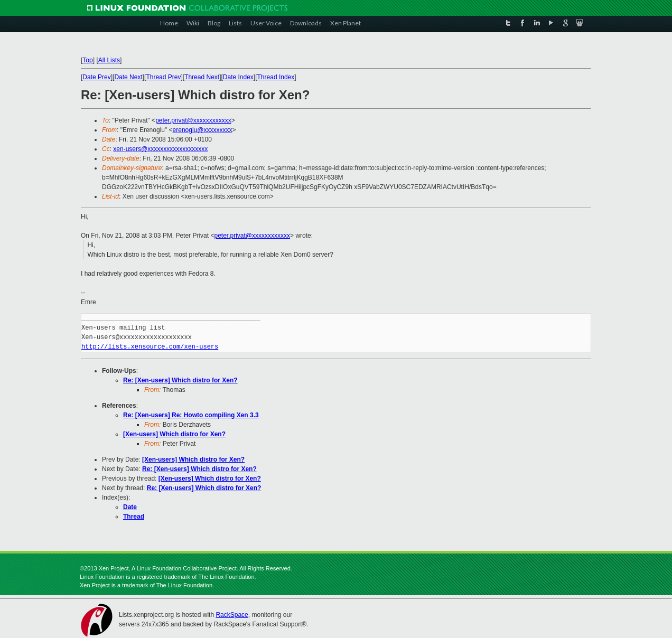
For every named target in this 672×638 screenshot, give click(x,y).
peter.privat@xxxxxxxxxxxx (193, 120)
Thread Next (202, 77)
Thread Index (276, 77)
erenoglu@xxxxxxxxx (203, 130)
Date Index (238, 77)
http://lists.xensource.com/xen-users (150, 347)
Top (87, 60)
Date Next (128, 77)
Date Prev (96, 77)
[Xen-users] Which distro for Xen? (174, 434)
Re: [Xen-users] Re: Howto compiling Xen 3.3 (191, 415)
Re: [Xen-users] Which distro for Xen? (180, 380)
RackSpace (232, 615)
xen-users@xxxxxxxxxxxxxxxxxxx (160, 149)
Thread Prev (163, 77)
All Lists (109, 60)
